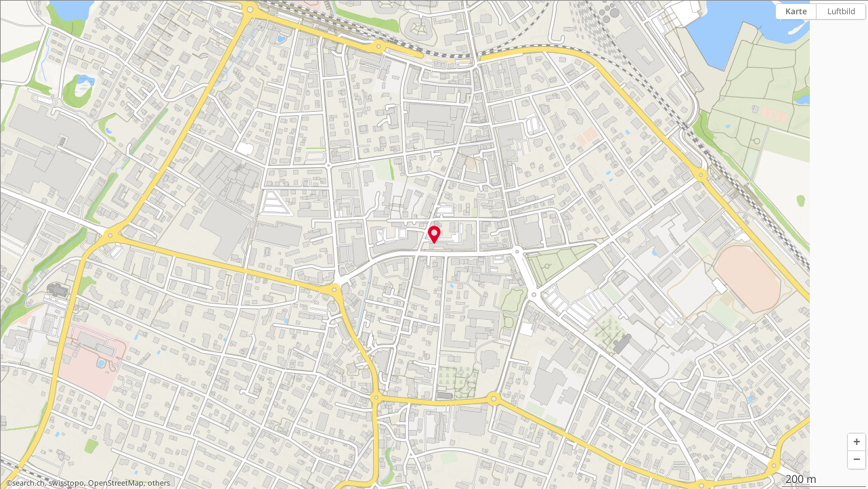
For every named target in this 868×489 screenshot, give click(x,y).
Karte (796, 11)
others (159, 483)
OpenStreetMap (116, 483)
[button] (856, 442)
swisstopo (66, 483)
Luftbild (841, 11)
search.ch (28, 483)
